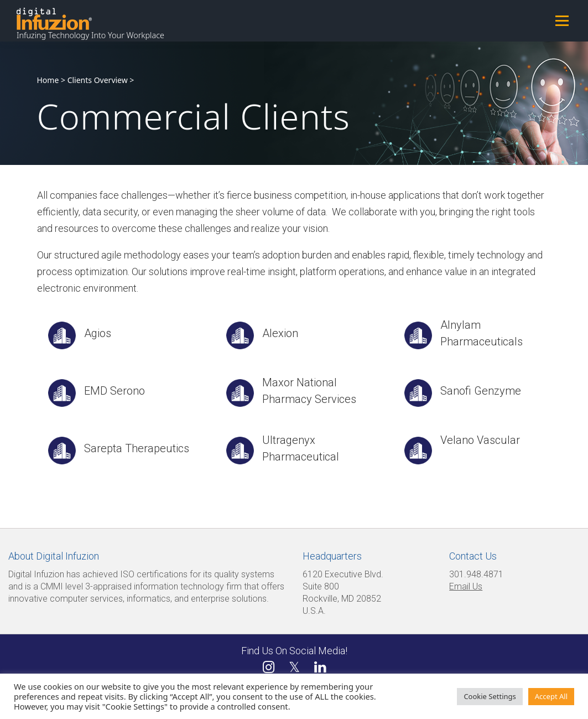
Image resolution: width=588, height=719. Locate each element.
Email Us (466, 586)
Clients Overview (98, 80)
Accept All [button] (551, 696)
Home (48, 80)
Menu (562, 20)
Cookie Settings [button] (490, 696)
